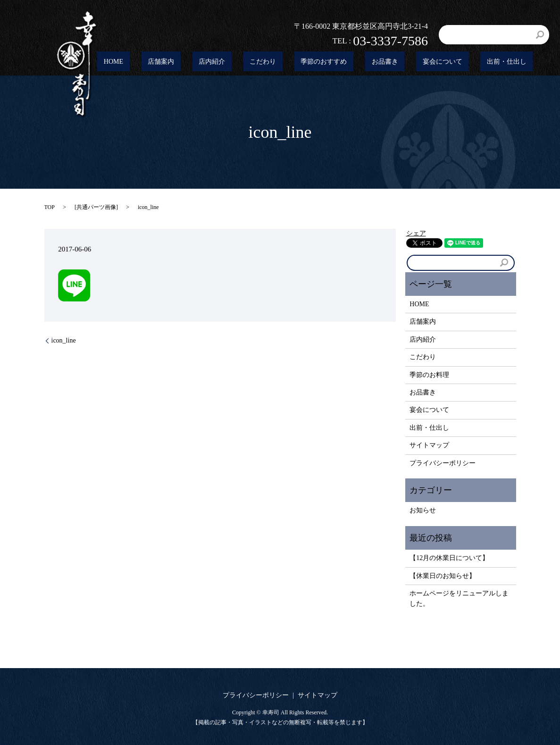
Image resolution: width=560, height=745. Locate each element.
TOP (50, 207)
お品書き (417, 62)
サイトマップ (429, 445)
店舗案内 (243, 62)
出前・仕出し (513, 62)
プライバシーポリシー (443, 463)
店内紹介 (282, 62)
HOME (208, 62)
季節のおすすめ (368, 62)
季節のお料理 (429, 375)
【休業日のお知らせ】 (443, 576)
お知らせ (423, 510)
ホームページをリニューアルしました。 (459, 599)
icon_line (64, 340)
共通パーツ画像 (96, 207)
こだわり (320, 62)
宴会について (461, 62)
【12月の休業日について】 (449, 558)
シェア (416, 233)
